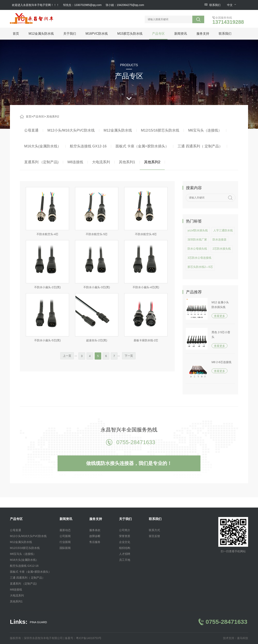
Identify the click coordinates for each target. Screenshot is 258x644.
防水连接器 (219, 239)
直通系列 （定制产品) (41, 162)
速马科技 (243, 638)
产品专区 (158, 34)
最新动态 (65, 530)
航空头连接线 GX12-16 (88, 146)
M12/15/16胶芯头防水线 (160, 130)
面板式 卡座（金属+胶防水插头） (142, 146)
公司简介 (125, 530)
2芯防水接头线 (222, 249)
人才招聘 (125, 554)
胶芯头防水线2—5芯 (200, 267)
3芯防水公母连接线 (199, 258)
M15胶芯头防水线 (130, 34)
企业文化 (125, 542)
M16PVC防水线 (97, 34)
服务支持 (203, 34)
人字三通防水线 (223, 230)
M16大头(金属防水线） (43, 146)
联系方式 (154, 530)
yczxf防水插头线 (198, 230)
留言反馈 (154, 536)
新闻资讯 (181, 34)
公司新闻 (65, 536)
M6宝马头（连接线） (205, 130)
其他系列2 (53, 116)
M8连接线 (75, 162)
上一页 (67, 356)
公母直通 (31, 130)
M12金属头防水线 (41, 34)
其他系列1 (127, 162)
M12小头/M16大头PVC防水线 (71, 130)
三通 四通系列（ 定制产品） (200, 146)
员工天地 (125, 560)
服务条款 (95, 530)
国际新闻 (65, 548)
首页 (16, 34)
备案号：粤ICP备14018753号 (83, 638)
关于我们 (70, 34)
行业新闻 (65, 542)
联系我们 (215, 5)
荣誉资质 (125, 536)
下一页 (129, 356)
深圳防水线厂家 (197, 239)
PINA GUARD (38, 622)
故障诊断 (95, 536)
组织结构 (125, 548)
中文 (232, 5)
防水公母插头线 (197, 249)
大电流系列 (101, 162)
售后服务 (95, 542)
